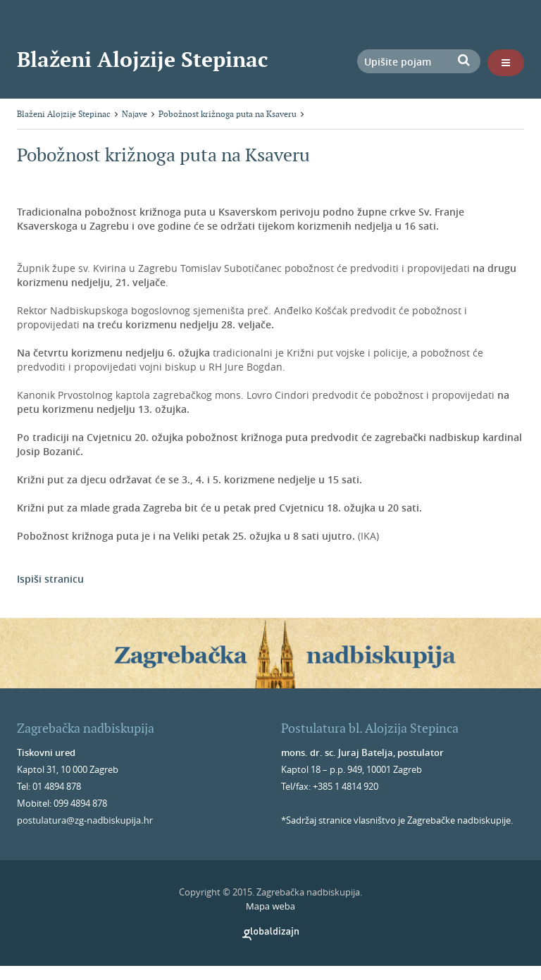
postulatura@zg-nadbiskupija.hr (85, 820)
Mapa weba (270, 906)
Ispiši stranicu (50, 579)
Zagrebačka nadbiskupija (86, 728)
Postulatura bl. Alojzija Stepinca (370, 728)
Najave (135, 114)
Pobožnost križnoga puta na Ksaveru (228, 114)
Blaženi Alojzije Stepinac (143, 59)
